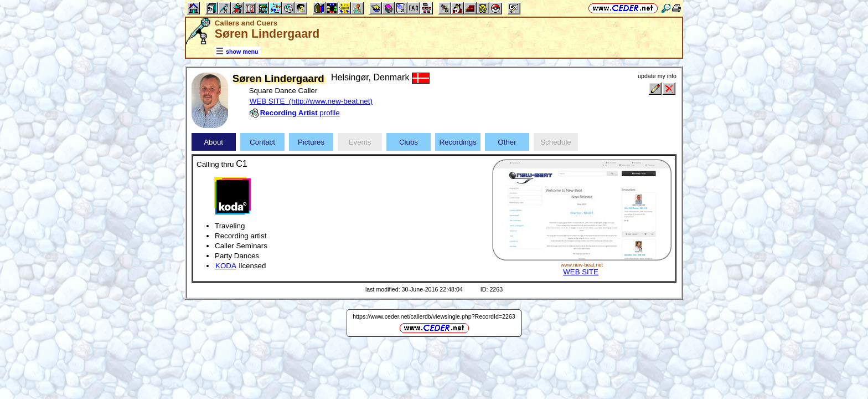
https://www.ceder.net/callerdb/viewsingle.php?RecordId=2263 (434, 316)
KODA (226, 266)
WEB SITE (581, 272)
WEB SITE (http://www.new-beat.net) (311, 101)
